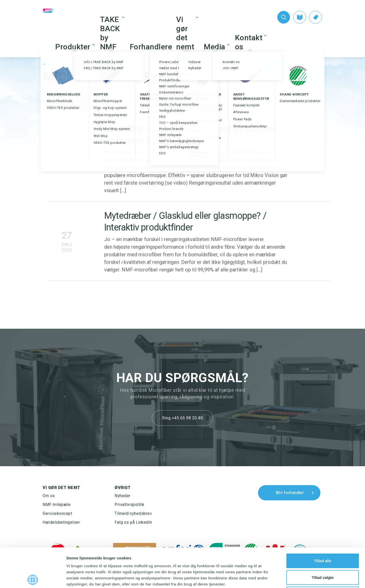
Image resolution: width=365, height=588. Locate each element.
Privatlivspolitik (130, 505)
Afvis (323, 555)
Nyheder (123, 496)
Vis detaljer (263, 578)
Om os (49, 496)
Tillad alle (323, 522)
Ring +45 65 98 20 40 (182, 418)
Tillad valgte (323, 538)
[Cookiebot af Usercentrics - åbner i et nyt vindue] (33, 578)
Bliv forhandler (290, 493)
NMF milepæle (57, 505)
